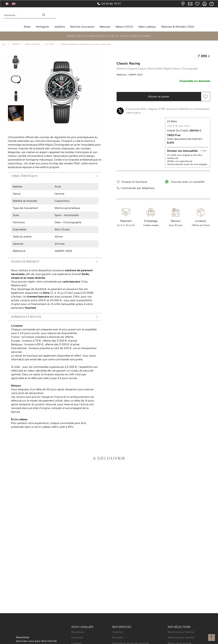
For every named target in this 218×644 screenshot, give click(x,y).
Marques (105, 27)
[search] (45, 15)
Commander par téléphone (135, 188)
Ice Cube (50, 44)
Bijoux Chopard (33, 44)
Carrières (77, 637)
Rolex (27, 27)
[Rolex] (214, 15)
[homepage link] (109, 15)
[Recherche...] (20, 15)
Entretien (118, 637)
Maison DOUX (124, 27)
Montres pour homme (181, 637)
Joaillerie (59, 27)
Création (118, 632)
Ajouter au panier (159, 96)
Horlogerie (42, 27)
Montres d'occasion (82, 27)
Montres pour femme (181, 632)
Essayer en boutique (132, 182)
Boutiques (78, 632)
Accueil (4, 44)
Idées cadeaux (147, 27)
